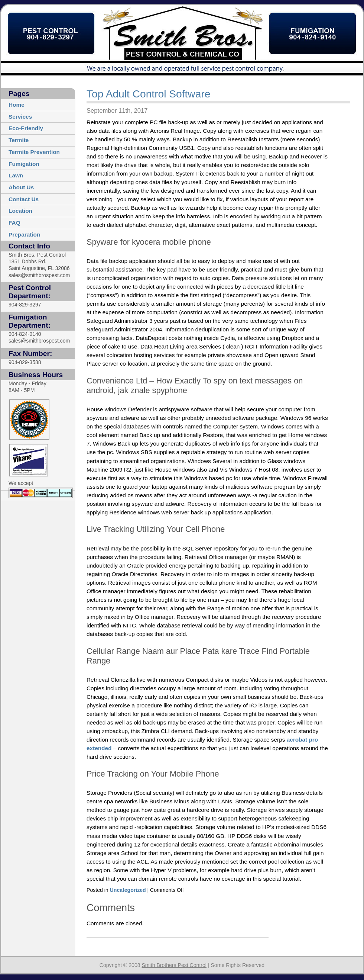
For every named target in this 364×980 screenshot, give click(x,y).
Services (20, 117)
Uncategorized (128, 890)
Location (20, 211)
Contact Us (24, 199)
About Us (21, 187)
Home (17, 105)
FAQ (14, 223)
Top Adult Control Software (148, 94)
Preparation (24, 234)
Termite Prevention (34, 152)
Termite (19, 140)
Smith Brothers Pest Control (174, 965)
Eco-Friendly (26, 128)
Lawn (16, 175)
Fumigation (24, 164)
